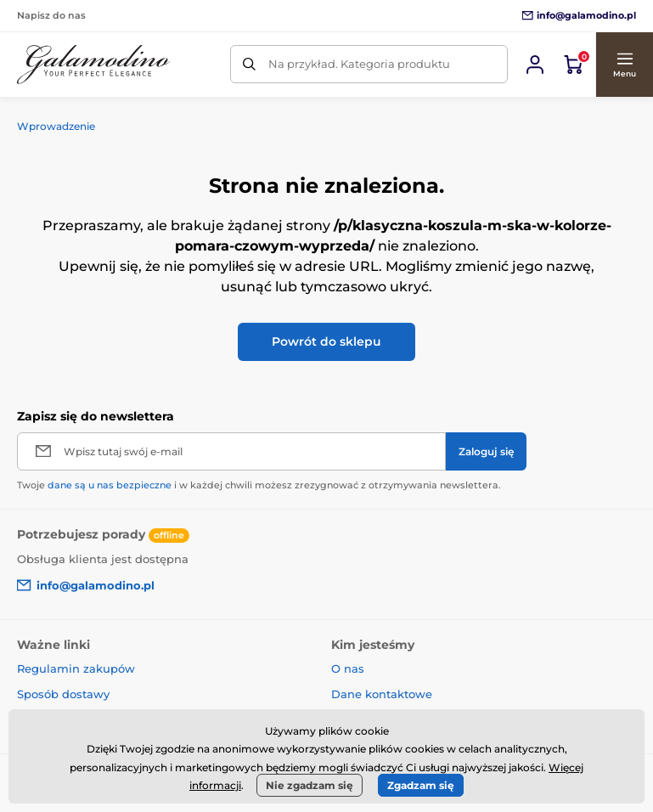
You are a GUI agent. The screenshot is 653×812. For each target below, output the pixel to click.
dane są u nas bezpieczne (110, 485)
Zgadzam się (421, 785)
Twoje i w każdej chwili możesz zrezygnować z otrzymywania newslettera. (259, 485)
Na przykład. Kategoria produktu (359, 64)
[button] (624, 65)
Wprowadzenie (56, 126)
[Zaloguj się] (486, 451)
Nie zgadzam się (310, 785)
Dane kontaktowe (382, 694)
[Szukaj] (249, 64)
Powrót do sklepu (326, 341)
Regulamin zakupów (76, 668)
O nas (348, 668)
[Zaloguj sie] (535, 65)
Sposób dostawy (63, 694)
